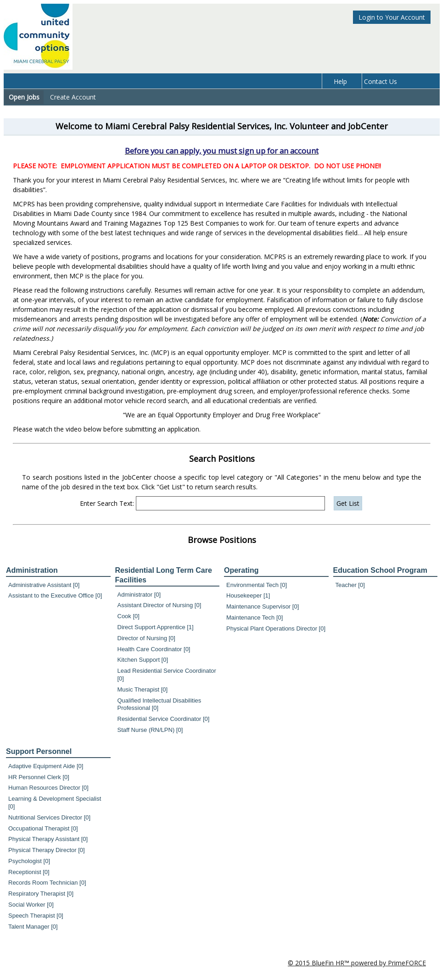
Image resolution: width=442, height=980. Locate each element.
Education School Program (380, 570)
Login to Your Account (392, 17)
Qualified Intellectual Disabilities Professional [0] (159, 704)
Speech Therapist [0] (36, 916)
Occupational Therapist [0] (43, 828)
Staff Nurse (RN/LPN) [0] (150, 730)
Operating (241, 570)
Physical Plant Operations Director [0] (276, 628)
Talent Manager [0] (33, 927)
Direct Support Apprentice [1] (156, 627)
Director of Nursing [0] (146, 638)
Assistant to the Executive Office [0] (55, 595)
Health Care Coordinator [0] (154, 649)
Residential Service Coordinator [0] (164, 719)
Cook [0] (129, 616)
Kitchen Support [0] (143, 660)
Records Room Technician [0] (47, 883)
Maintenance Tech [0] (255, 617)
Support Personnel (39, 751)
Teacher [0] (350, 585)
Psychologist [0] (29, 861)
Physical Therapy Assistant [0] (48, 839)
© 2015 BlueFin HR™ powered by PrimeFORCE (357, 963)
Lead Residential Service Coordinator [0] (167, 675)
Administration (32, 570)
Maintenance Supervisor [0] (263, 606)
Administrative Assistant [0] (44, 585)
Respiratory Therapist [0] (41, 894)
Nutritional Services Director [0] (49, 817)
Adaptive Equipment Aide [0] (46, 766)
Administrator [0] (139, 595)
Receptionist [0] (29, 872)
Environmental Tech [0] (257, 585)
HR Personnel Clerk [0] (39, 777)
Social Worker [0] (31, 905)
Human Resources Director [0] (48, 788)
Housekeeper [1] (248, 595)
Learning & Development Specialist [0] (55, 803)
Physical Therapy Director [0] (47, 850)
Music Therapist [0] (143, 689)
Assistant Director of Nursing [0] (159, 605)
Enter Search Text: (107, 503)
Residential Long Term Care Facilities (164, 575)
